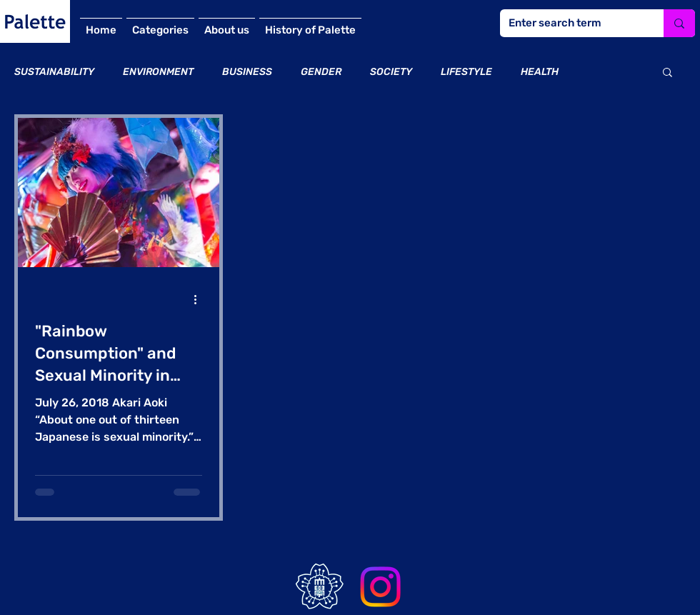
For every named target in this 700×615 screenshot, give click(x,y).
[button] (667, 73)
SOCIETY (391, 72)
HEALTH (540, 72)
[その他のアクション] (200, 299)
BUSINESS (247, 72)
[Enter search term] (571, 23)
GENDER (321, 72)
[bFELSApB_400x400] (320, 587)
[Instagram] (380, 587)
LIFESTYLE (466, 72)
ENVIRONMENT (158, 72)
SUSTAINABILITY (54, 72)
